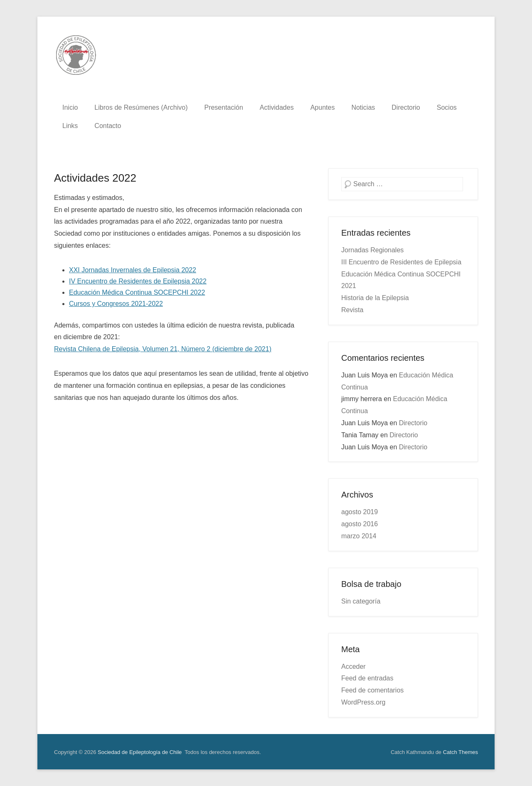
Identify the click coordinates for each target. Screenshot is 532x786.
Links (70, 126)
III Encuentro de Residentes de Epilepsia (401, 262)
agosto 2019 (360, 512)
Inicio (70, 107)
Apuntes (323, 107)
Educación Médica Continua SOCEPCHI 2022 (137, 292)
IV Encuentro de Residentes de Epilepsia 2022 (138, 281)
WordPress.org (363, 702)
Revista (352, 310)
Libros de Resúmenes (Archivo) (141, 107)
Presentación (223, 107)
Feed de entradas (367, 678)
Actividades (277, 107)
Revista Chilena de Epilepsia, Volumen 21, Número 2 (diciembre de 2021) (163, 349)
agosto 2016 (360, 524)
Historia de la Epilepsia (375, 298)
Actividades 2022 (95, 178)
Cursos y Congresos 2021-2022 (116, 304)
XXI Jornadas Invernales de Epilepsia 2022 (133, 270)
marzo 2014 (359, 536)
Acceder (353, 666)
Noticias (363, 107)
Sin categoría (361, 601)
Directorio (406, 107)
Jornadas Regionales (372, 250)
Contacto (108, 126)
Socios (447, 107)
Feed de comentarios (372, 690)
